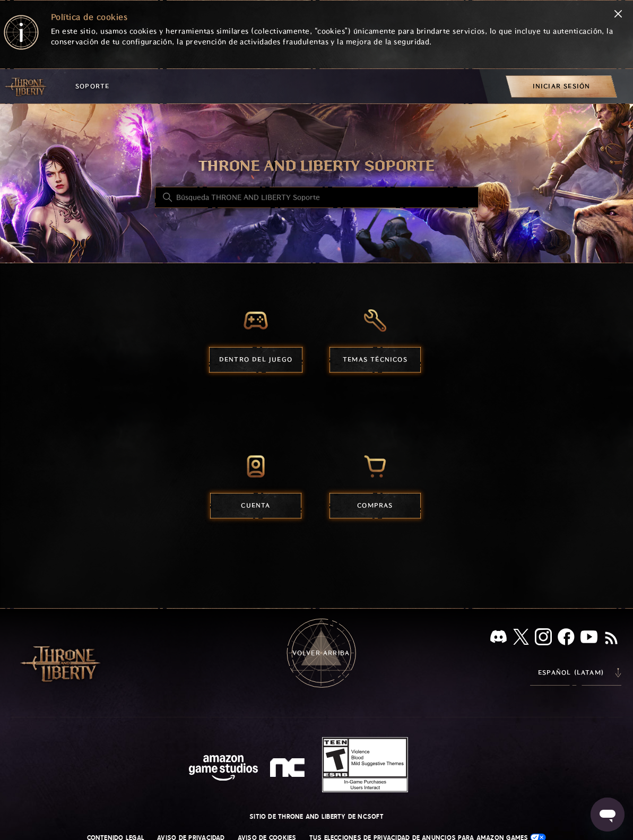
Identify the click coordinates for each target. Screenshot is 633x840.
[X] (521, 639)
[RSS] (611, 639)
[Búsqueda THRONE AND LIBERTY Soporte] (317, 197)
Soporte (92, 86)
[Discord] (498, 639)
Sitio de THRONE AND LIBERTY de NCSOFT (316, 817)
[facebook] (566, 639)
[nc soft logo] (289, 770)
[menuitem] (561, 86)
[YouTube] (589, 639)
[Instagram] (543, 639)
